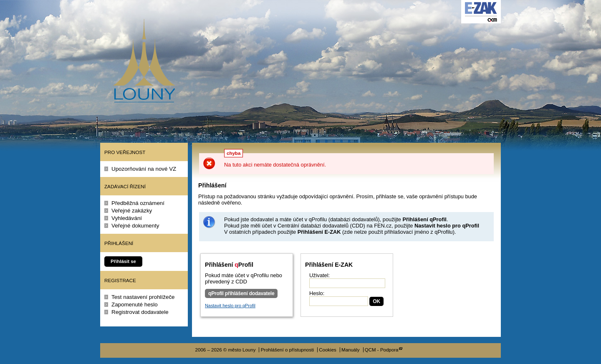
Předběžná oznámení (138, 203)
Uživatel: (319, 275)
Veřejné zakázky (132, 211)
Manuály (351, 350)
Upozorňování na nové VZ (144, 169)
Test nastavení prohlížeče (143, 297)
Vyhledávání (127, 218)
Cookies (328, 350)
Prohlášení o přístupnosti (287, 350)
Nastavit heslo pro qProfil (230, 306)
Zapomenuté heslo (135, 305)
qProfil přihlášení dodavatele (241, 293)
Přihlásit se (123, 261)
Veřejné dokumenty (135, 226)
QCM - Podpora (382, 350)
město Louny (144, 61)
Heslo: (317, 293)
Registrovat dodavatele (140, 312)
